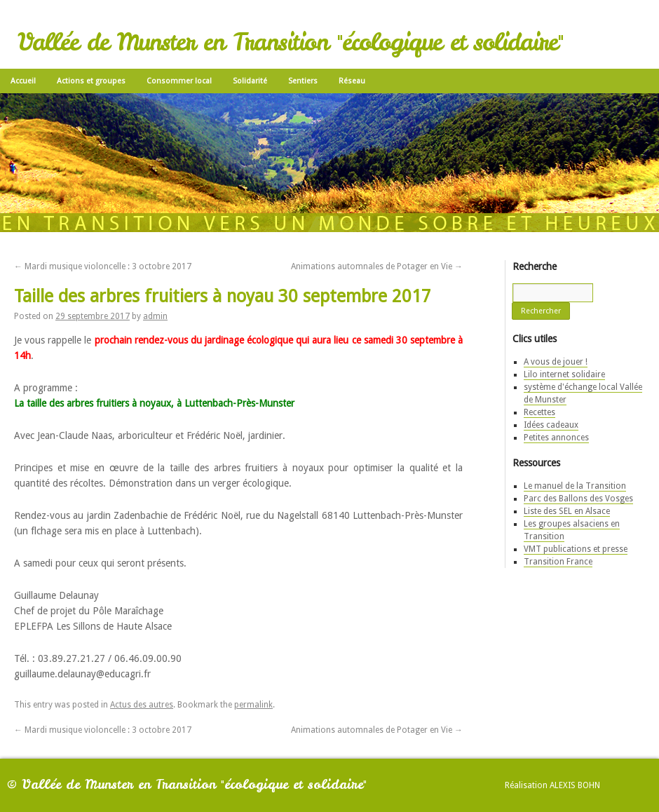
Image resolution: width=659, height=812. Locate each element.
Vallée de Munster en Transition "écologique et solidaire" (290, 42)
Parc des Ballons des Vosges (578, 499)
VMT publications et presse (576, 549)
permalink (253, 705)
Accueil (23, 81)
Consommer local (179, 81)
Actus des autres (142, 705)
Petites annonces (556, 438)
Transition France (558, 562)
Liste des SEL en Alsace (567, 511)
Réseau (352, 81)
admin (155, 316)
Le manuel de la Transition (575, 486)
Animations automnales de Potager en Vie (377, 266)
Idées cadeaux (551, 425)
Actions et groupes (91, 81)
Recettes (539, 412)
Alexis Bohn (575, 785)
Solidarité (250, 81)
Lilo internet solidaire (564, 374)
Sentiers (303, 81)
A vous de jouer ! (556, 362)
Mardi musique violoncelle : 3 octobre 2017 (103, 266)
